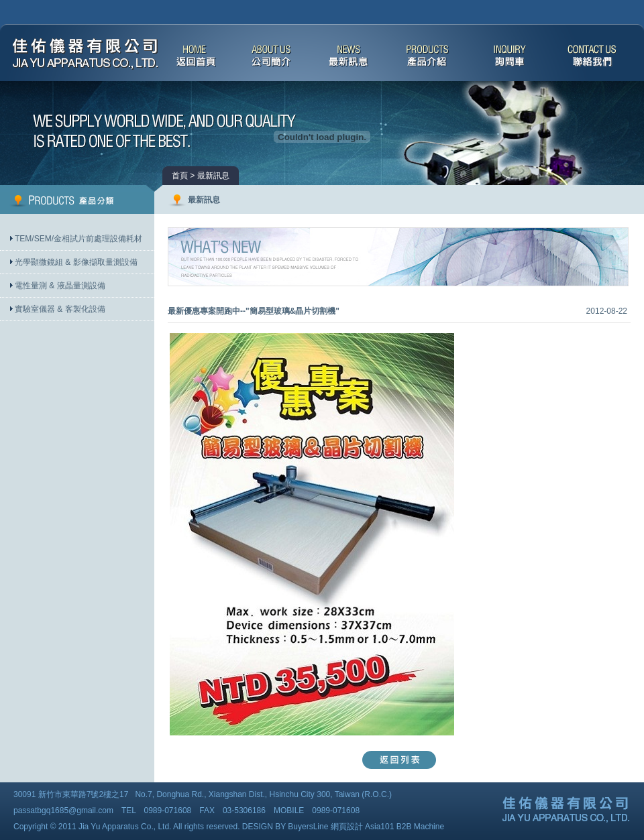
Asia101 (379, 827)
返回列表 (399, 760)
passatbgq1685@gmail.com (63, 811)
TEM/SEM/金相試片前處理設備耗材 (78, 239)
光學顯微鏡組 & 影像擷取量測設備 (76, 262)
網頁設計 (347, 827)
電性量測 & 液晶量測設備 (60, 286)
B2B (404, 827)
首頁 (180, 176)
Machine (429, 827)
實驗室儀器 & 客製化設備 (60, 309)
